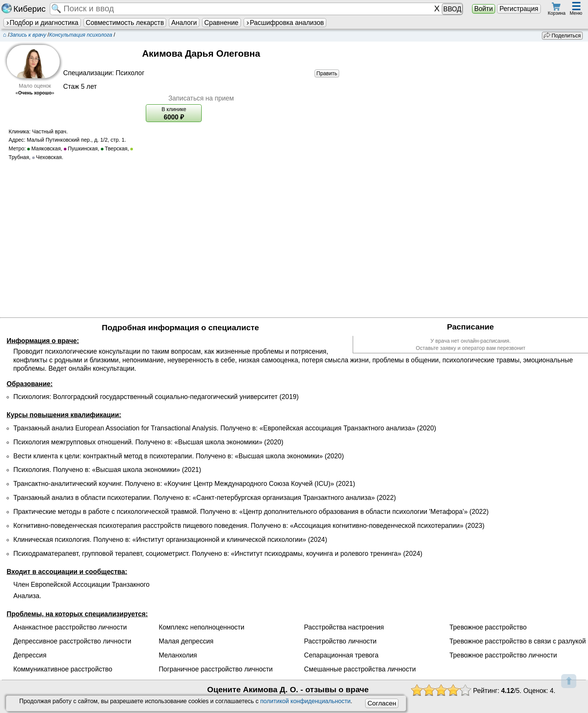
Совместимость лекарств (125, 23)
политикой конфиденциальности (305, 701)
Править (327, 73)
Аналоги (184, 23)
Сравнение (221, 23)
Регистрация (519, 9)
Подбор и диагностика (42, 23)
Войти (484, 9)
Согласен (382, 703)
